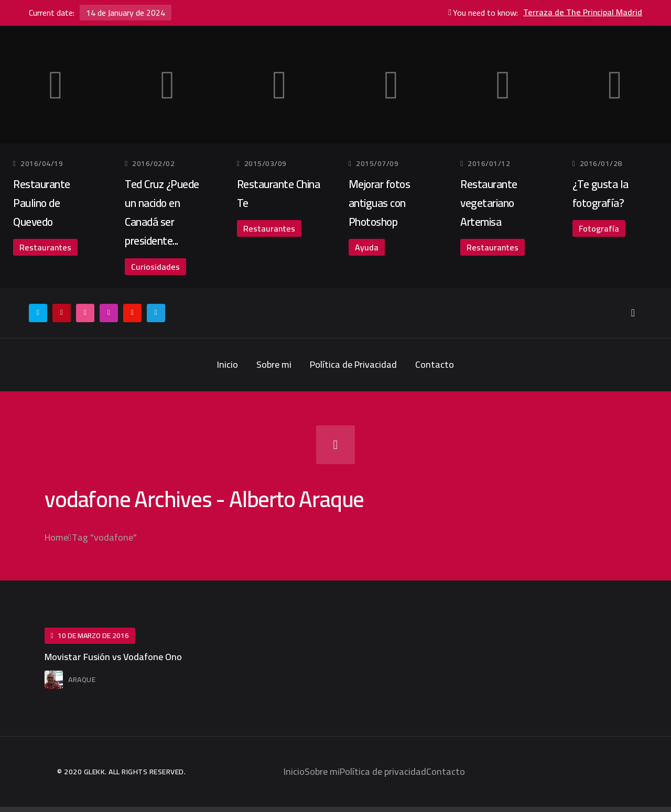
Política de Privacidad (353, 364)
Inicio (228, 364)
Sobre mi (274, 364)
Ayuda (367, 247)
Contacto (435, 364)
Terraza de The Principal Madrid (583, 12)
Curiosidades (155, 267)
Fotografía (599, 228)
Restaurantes (45, 247)
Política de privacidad (383, 771)
